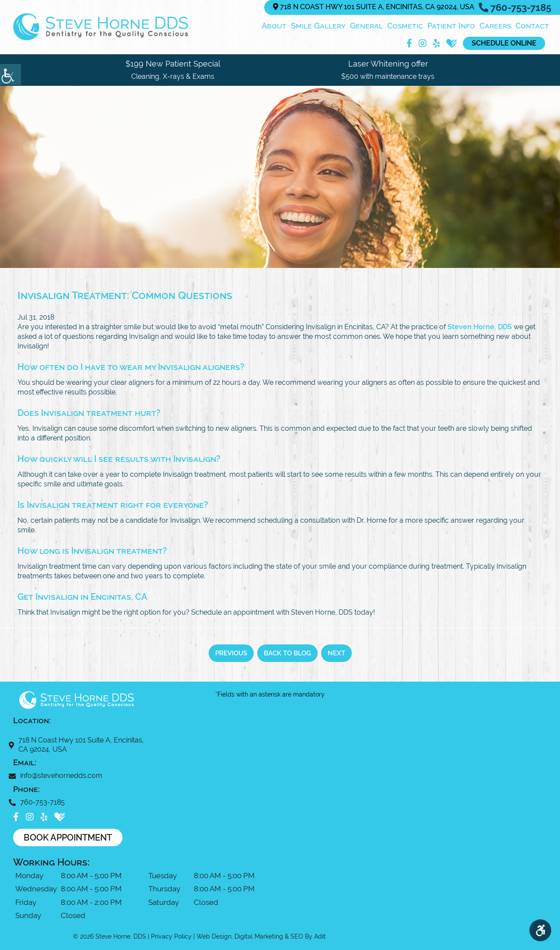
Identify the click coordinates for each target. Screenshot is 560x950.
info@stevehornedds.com (58, 776)
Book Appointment (68, 837)
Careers (495, 26)
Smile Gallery (318, 26)
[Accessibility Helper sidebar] (10, 74)
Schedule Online (504, 43)
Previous (231, 653)
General (366, 26)
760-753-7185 (515, 7)
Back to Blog (287, 653)
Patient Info (451, 26)
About (274, 26)
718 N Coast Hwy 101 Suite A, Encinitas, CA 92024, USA (374, 7)
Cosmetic (405, 26)
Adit (320, 936)
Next (336, 653)
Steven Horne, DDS (480, 327)
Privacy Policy (171, 936)
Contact (532, 26)
